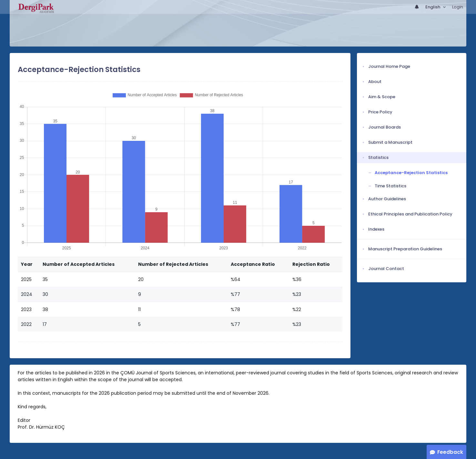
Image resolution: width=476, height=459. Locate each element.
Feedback (450, 452)
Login (458, 7)
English (433, 7)
